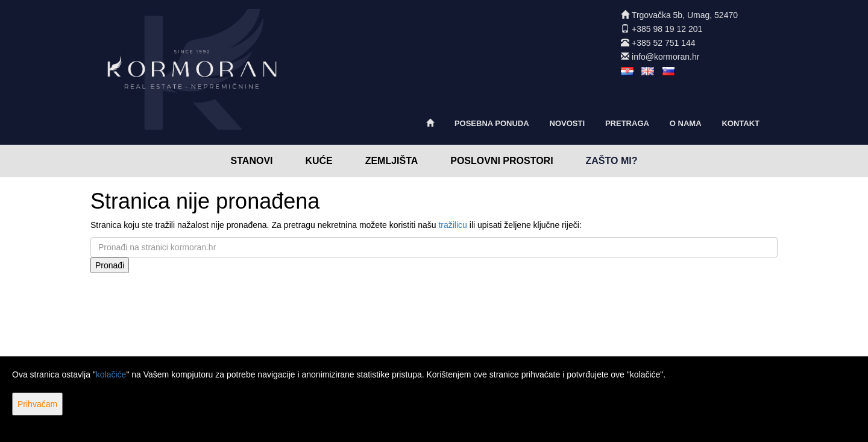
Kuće (319, 161)
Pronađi (110, 265)
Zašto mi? (612, 161)
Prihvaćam (37, 404)
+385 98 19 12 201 (667, 29)
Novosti (568, 123)
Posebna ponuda (492, 123)
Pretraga (627, 123)
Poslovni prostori (502, 161)
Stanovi (252, 161)
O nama (686, 123)
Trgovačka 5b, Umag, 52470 (685, 15)
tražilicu (452, 225)
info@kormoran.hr (665, 57)
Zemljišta (392, 161)
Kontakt (741, 123)
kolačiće (111, 374)
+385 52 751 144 (664, 43)
